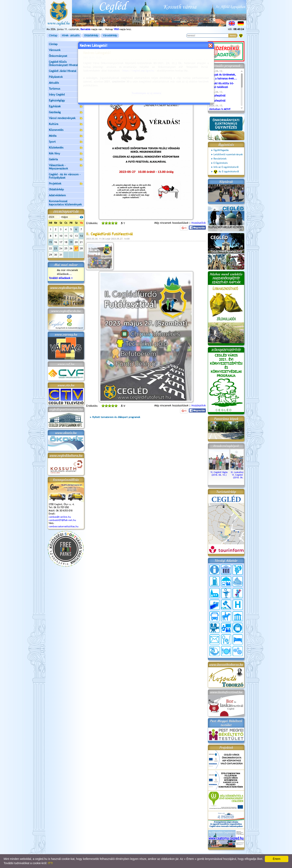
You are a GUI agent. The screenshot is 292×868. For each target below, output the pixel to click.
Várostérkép (110, 35)
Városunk (66, 50)
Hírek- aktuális (71, 35)
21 (81, 242)
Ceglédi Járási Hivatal (63, 71)
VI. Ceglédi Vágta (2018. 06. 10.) (219, 472)
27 (76, 248)
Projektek (66, 184)
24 (61, 248)
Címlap (53, 35)
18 (66, 242)
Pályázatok (56, 77)
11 (66, 236)
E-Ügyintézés (221, 163)
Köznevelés (66, 130)
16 (56, 242)
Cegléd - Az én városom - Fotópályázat (65, 176)
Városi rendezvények (66, 118)
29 (50, 255)
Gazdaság (66, 112)
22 (50, 248)
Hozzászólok (199, 223)
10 (61, 236)
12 (71, 236)
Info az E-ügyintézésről (226, 167)
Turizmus (66, 89)
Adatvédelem (57, 195)
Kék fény (66, 154)
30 (56, 255)
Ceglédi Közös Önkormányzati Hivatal (66, 63)
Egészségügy (66, 101)
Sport (66, 142)
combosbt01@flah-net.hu (62, 520)
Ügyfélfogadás (221, 150)
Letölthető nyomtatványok (228, 154)
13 (76, 236)
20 (76, 242)
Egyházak (66, 107)
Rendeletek (220, 159)
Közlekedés (66, 148)
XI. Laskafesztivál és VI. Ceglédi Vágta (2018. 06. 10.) (240, 474)
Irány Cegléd (57, 94)
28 (81, 248)
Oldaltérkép (91, 35)
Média (66, 136)
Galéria (66, 160)
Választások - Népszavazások (66, 167)
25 (66, 248)
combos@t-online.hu (60, 517)
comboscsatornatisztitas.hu (64, 526)
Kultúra (66, 124)
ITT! (50, 863)
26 (71, 248)
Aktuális (66, 83)
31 (61, 255)
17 (61, 242)
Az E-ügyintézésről (226, 172)
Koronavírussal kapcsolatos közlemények (65, 203)
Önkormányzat (66, 56)
